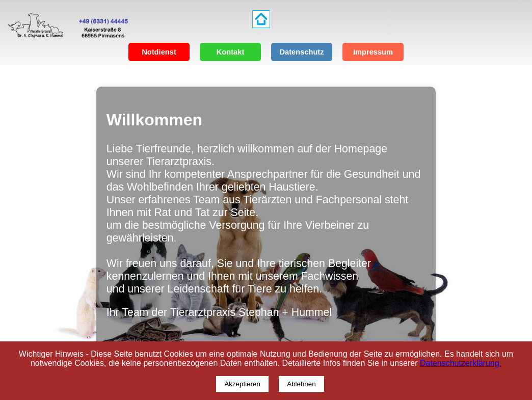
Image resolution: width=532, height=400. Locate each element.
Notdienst (159, 52)
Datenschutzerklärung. (461, 363)
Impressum (373, 52)
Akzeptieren (242, 384)
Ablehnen (301, 384)
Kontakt (231, 52)
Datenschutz (301, 52)
